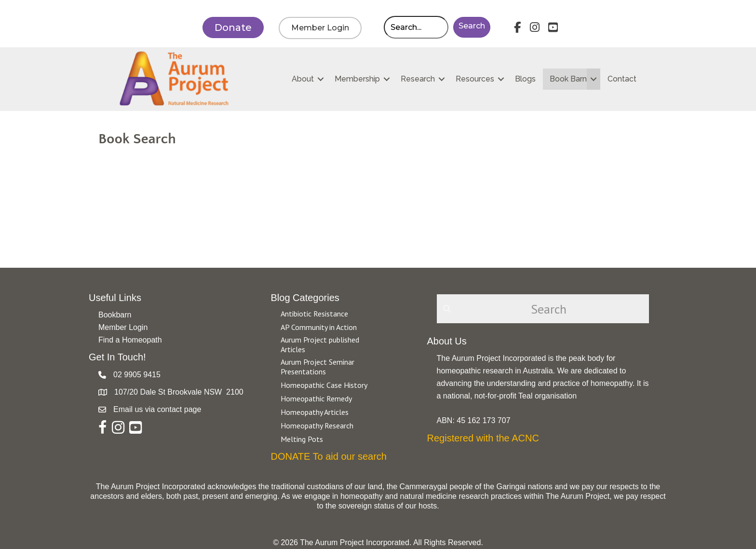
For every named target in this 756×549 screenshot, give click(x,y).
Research (418, 79)
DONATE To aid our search (329, 456)
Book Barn (568, 79)
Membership (357, 79)
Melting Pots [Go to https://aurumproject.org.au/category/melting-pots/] (302, 439)
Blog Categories (305, 298)
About (303, 79)
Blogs (525, 79)
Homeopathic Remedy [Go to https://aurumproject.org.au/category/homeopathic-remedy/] (316, 398)
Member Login (123, 327)
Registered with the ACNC (483, 438)
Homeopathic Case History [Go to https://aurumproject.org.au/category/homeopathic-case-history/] (324, 385)
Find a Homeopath (130, 340)
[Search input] (416, 27)
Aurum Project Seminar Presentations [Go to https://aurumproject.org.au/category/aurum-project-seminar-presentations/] (317, 367)
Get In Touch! (117, 357)
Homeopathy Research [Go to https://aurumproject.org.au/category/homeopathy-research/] (317, 425)
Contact (622, 79)
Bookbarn (115, 315)
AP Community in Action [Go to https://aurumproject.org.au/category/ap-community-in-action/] (319, 327)
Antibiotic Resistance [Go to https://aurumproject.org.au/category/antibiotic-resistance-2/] (314, 314)
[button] (472, 27)
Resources (475, 79)
